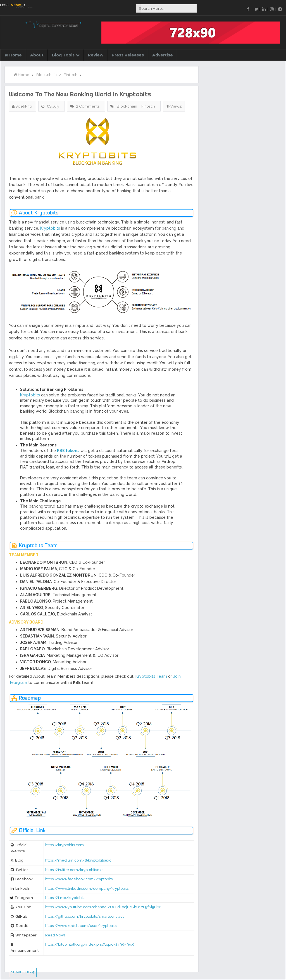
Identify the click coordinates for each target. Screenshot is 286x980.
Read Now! (55, 935)
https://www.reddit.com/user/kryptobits (81, 926)
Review (96, 55)
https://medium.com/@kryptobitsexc (78, 860)
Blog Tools (66, 55)
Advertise (163, 55)
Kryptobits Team (151, 676)
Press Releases (128, 55)
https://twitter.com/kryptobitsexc (74, 870)
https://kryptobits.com (65, 845)
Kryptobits (50, 228)
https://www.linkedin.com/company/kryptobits (87, 889)
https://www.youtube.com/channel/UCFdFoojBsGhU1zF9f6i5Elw (103, 907)
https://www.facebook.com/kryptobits (79, 879)
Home (13, 55)
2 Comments (88, 106)
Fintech (148, 106)
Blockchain (127, 106)
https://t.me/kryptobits (65, 898)
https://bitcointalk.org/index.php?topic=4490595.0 (90, 944)
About (37, 55)
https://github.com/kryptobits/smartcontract (84, 916)
